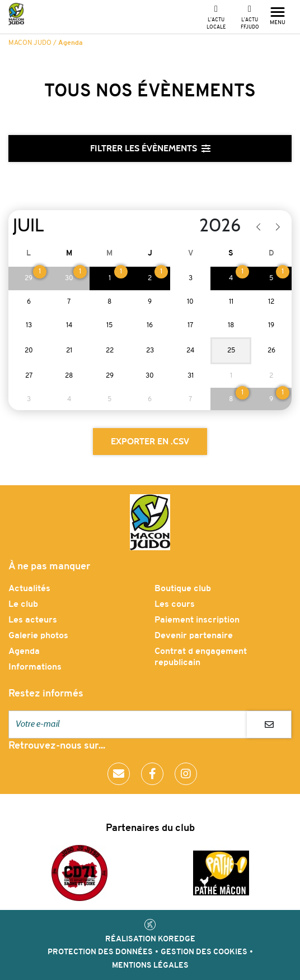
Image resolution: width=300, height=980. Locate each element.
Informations (35, 667)
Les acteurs (33, 620)
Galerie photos (38, 636)
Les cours (175, 605)
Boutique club (183, 589)
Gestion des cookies (204, 952)
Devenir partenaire (194, 636)
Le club (23, 605)
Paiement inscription (197, 620)
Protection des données (100, 952)
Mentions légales (150, 966)
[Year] (190, 226)
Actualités (29, 589)
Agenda (24, 652)
